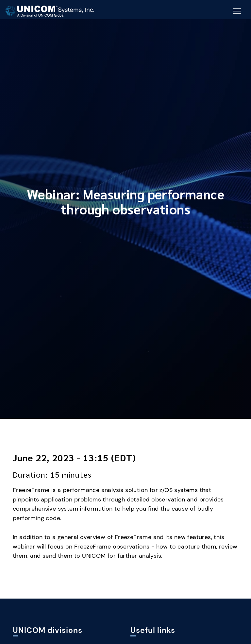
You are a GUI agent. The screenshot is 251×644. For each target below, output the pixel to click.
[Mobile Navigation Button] (237, 11)
